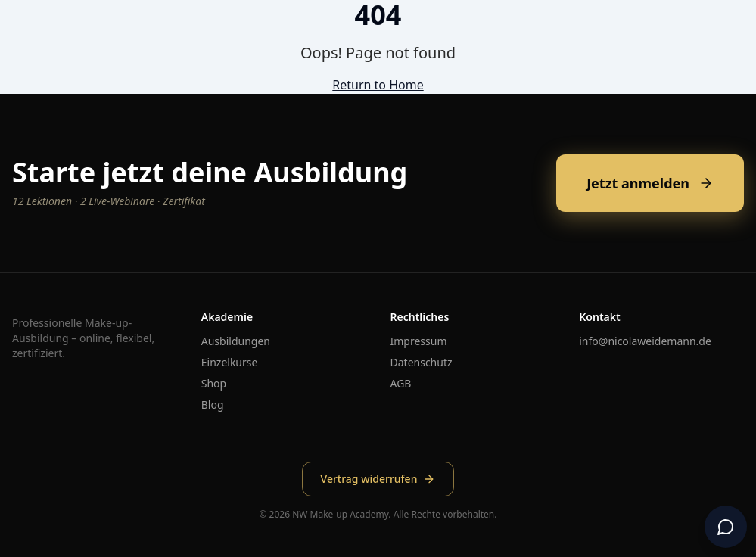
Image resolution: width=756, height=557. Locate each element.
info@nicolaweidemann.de (645, 341)
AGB (401, 383)
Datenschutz (422, 362)
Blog (213, 405)
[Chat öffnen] (726, 527)
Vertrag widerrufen (378, 479)
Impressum (419, 341)
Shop (214, 383)
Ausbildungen (236, 341)
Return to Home (378, 85)
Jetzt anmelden (650, 183)
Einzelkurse (230, 362)
